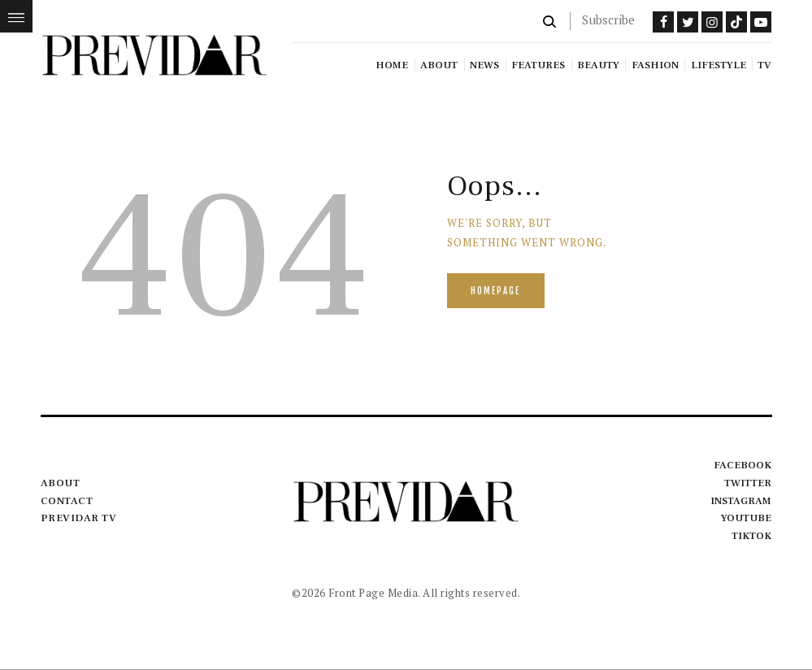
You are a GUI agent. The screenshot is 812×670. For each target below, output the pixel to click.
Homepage (495, 291)
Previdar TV (79, 518)
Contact (67, 501)
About (61, 483)
